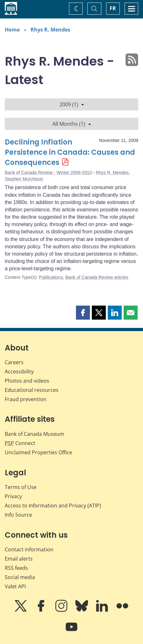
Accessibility (19, 372)
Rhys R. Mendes (50, 30)
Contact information (29, 549)
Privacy (13, 496)
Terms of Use (21, 487)
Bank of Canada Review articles (97, 277)
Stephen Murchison (24, 179)
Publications (51, 277)
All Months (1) (72, 124)
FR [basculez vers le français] (113, 8)
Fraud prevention (26, 399)
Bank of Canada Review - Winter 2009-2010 (48, 173)
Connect (20, 443)
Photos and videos (27, 381)
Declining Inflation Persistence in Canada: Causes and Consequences (70, 152)
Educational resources (32, 390)
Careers (14, 362)
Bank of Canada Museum (34, 434)
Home (12, 30)
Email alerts (19, 559)
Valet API (15, 586)
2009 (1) (72, 104)
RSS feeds (16, 568)
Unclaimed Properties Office (38, 452)
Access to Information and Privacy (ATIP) (53, 506)
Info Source (18, 515)
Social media (20, 577)
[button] (83, 313)
